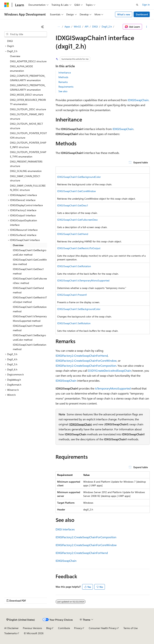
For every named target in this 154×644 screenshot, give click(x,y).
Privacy (78, 628)
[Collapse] (43, 27)
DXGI (95, 26)
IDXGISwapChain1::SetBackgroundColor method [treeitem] (29, 337)
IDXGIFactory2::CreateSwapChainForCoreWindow (86, 361)
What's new (124, 14)
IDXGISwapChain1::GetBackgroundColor (79, 177)
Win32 (77, 26)
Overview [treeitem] (15, 56)
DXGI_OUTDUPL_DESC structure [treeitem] (28, 109)
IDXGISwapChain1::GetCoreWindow (76, 191)
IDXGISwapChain (138, 100)
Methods (63, 77)
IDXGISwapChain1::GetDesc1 (73, 205)
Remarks (63, 82)
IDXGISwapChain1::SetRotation (74, 323)
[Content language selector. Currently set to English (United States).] (21, 620)
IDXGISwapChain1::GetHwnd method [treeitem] (28, 290)
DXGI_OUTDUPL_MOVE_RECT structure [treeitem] (26, 126)
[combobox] (26, 34)
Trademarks (11, 633)
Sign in (146, 5)
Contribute (64, 628)
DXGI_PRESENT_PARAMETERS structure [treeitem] (26, 164)
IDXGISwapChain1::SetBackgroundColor (79, 309)
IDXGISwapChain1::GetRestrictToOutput (79, 248)
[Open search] (137, 5)
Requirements (66, 87)
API (87, 26)
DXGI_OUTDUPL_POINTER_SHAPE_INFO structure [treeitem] (28, 145)
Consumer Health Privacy (103, 628)
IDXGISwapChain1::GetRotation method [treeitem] (30, 309)
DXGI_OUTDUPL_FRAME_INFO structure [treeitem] (27, 116)
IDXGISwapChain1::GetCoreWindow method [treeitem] (30, 262)
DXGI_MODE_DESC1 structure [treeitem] (26, 95)
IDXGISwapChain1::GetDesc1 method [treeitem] (28, 271)
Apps (67, 26)
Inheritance (65, 72)
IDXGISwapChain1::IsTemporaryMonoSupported (83, 280)
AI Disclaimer (11, 628)
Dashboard (142, 14)
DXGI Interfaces (65, 529)
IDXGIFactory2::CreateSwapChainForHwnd (82, 356)
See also (63, 91)
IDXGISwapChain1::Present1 (72, 295)
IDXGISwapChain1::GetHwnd (73, 234)
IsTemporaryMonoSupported (113, 388)
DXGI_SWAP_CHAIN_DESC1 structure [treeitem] (25, 178)
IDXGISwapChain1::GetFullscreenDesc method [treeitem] (30, 281)
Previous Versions (32, 628)
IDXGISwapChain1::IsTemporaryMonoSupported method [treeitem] (30, 319)
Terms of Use (131, 628)
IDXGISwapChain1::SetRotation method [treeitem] (30, 347)
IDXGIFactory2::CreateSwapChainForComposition (86, 366)
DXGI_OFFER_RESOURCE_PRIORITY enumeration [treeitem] (28, 102)
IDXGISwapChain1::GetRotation (74, 266)
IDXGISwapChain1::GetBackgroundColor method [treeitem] (30, 252)
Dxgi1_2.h (107, 26)
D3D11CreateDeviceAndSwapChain (110, 371)
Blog (49, 628)
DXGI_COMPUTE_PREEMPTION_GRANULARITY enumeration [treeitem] (28, 78)
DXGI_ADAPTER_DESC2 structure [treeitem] (28, 61)
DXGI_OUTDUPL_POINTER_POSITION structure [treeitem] (28, 135)
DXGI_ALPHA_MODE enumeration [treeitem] (21, 68)
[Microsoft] (7, 5)
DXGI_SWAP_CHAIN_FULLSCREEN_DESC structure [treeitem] (28, 188)
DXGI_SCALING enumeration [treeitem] (26, 171)
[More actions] (147, 27)
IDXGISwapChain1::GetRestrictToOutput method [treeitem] (30, 300)
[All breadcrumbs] (59, 27)
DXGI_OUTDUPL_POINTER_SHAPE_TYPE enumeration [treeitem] (28, 154)
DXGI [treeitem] (10, 41)
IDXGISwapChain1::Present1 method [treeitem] (28, 328)
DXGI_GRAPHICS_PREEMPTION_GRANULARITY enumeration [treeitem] (28, 87)
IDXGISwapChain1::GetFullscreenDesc (78, 220)
